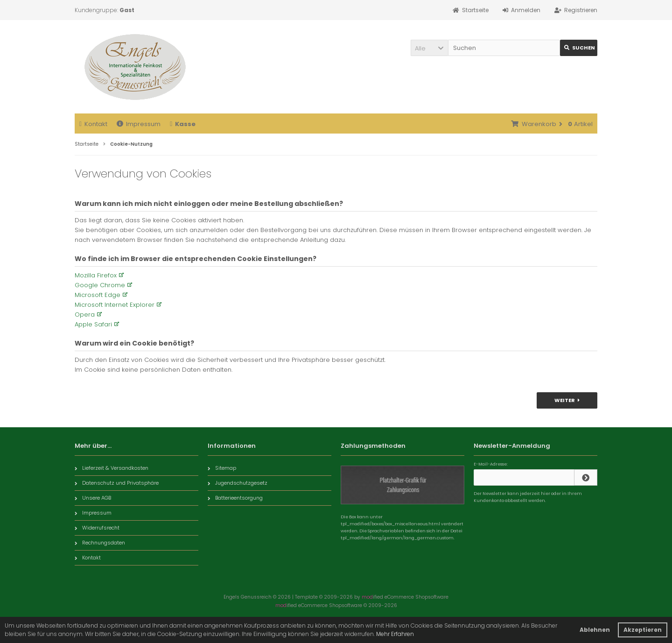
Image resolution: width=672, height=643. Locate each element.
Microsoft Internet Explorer (115, 305)
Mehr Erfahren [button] (395, 634)
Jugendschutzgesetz (238, 483)
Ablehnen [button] (595, 630)
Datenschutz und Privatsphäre (117, 483)
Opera (85, 314)
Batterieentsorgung (235, 498)
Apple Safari (93, 324)
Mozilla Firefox (96, 275)
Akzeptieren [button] (643, 630)
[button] (429, 48)
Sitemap (222, 468)
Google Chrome (100, 285)
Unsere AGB (93, 498)
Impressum (139, 124)
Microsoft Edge (98, 295)
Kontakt (93, 124)
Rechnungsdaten (100, 543)
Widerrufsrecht (97, 528)
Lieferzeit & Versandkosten (112, 468)
